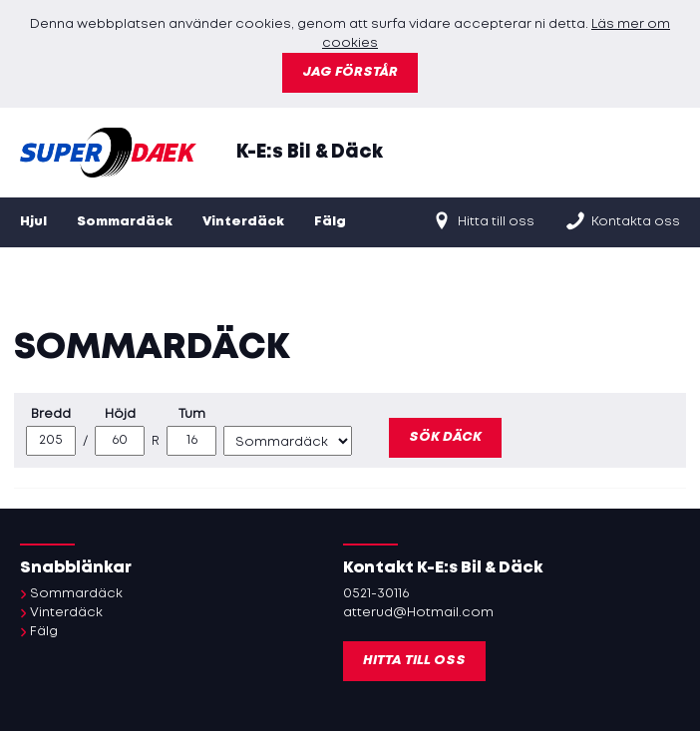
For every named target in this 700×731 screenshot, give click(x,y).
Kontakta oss (622, 220)
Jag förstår (350, 72)
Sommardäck (125, 222)
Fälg (330, 222)
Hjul (33, 222)
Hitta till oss (483, 220)
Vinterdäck (243, 222)
